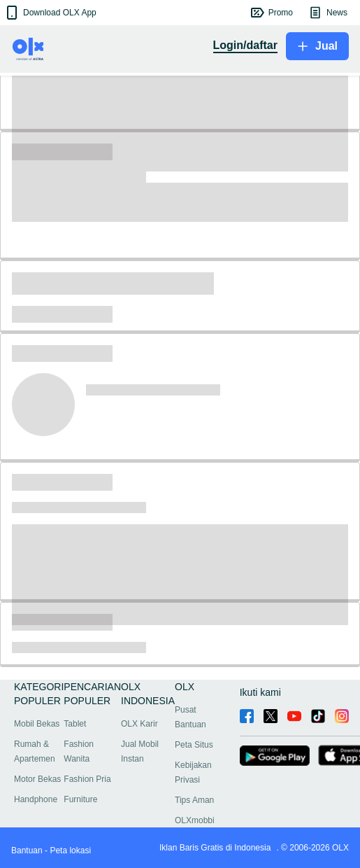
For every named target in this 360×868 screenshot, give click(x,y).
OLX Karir (139, 724)
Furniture (80, 799)
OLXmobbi (195, 820)
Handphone (36, 799)
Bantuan (27, 850)
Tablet (75, 724)
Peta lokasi (70, 850)
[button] (50, 13)
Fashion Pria (87, 779)
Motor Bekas (37, 779)
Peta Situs (194, 745)
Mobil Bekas (37, 724)
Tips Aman (194, 800)
